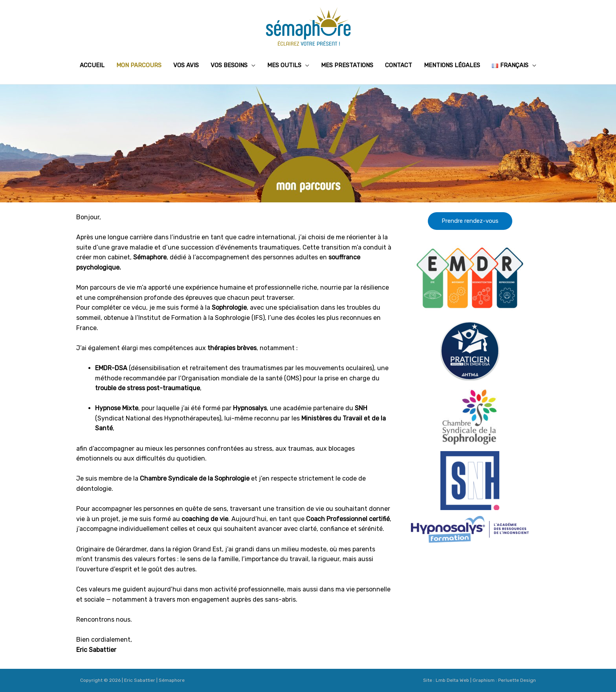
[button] (470, 221)
